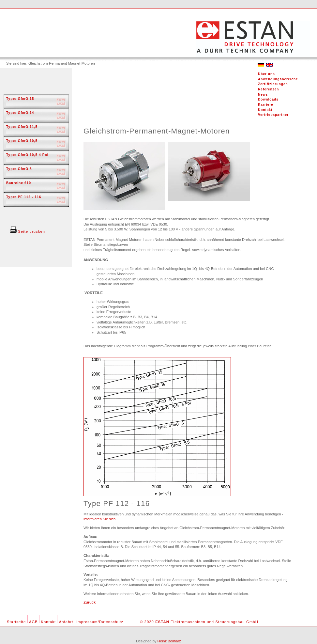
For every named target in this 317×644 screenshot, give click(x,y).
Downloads (268, 99)
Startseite (16, 622)
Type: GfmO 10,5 (22, 141)
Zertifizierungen (273, 84)
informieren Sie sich (99, 519)
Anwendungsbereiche (278, 79)
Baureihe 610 (19, 183)
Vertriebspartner (273, 115)
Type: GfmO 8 (19, 169)
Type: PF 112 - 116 (24, 197)
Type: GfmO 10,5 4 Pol (27, 155)
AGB (33, 622)
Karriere (266, 105)
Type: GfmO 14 (20, 113)
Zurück (90, 602)
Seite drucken (28, 231)
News (263, 94)
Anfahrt (66, 622)
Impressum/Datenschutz (100, 622)
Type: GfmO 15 (20, 99)
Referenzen (268, 89)
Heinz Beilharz (169, 641)
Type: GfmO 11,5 (22, 127)
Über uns (266, 74)
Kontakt (265, 110)
